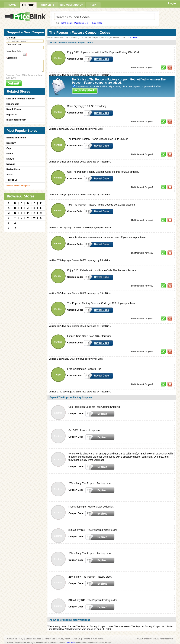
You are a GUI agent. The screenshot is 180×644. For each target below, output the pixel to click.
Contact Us (12, 639)
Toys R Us (12, 180)
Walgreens (79, 23)
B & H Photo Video (94, 23)
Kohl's (10, 153)
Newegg (11, 164)
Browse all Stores (34, 639)
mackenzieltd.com (16, 120)
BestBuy (11, 143)
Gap (9, 148)
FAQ (21, 639)
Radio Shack (13, 169)
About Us (76, 639)
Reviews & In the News (93, 639)
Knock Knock (14, 109)
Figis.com (12, 114)
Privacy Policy (64, 639)
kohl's (63, 23)
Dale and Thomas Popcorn (21, 99)
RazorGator (13, 104)
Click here (70, 643)
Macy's (10, 159)
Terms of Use (49, 639)
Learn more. (132, 38)
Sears (70, 23)
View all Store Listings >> (18, 186)
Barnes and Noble (16, 138)
